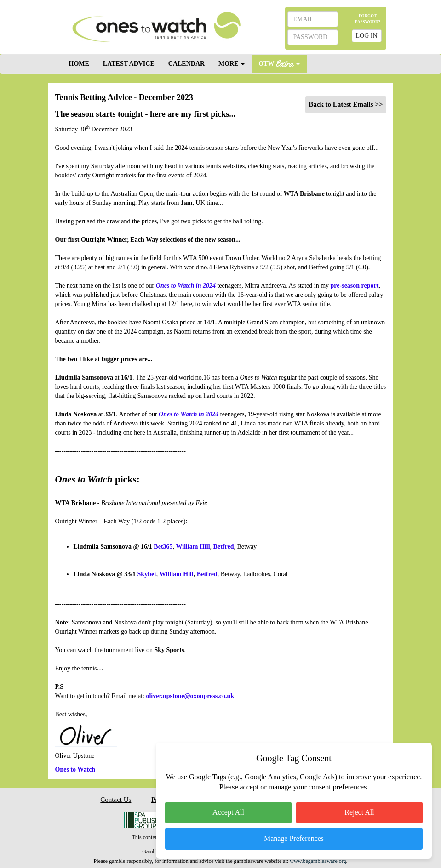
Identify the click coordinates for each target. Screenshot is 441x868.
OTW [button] (279, 63)
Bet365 (163, 547)
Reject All (359, 812)
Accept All (228, 812)
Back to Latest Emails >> (346, 104)
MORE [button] (232, 64)
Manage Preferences (294, 838)
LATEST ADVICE (129, 64)
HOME (79, 64)
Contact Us (116, 800)
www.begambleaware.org (318, 861)
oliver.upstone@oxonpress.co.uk (190, 696)
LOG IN (367, 36)
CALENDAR (186, 64)
